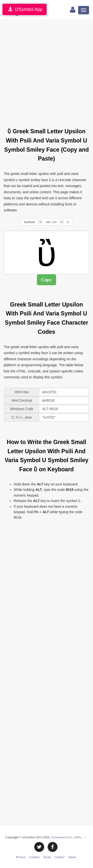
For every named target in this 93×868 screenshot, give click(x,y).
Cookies (34, 857)
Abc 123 (51, 222)
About (72, 857)
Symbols (30, 222)
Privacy (21, 857)
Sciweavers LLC (62, 837)
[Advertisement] (46, 70)
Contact (60, 857)
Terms (47, 857)
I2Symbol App (25, 9)
